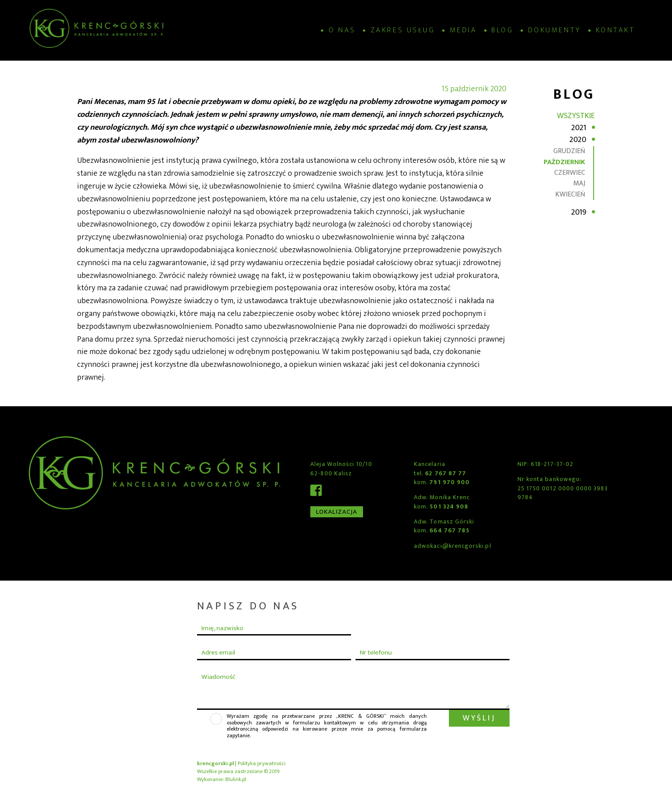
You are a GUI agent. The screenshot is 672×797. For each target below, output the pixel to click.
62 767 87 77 (446, 474)
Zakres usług (403, 30)
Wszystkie (576, 116)
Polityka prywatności (262, 763)
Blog (502, 30)
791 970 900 (450, 482)
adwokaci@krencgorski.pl (453, 546)
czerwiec (570, 173)
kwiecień (570, 194)
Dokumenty (555, 30)
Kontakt (616, 30)
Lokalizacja (337, 512)
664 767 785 (450, 531)
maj (579, 183)
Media (463, 30)
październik (564, 162)
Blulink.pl (236, 779)
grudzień (569, 151)
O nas (342, 30)
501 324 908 (449, 507)
